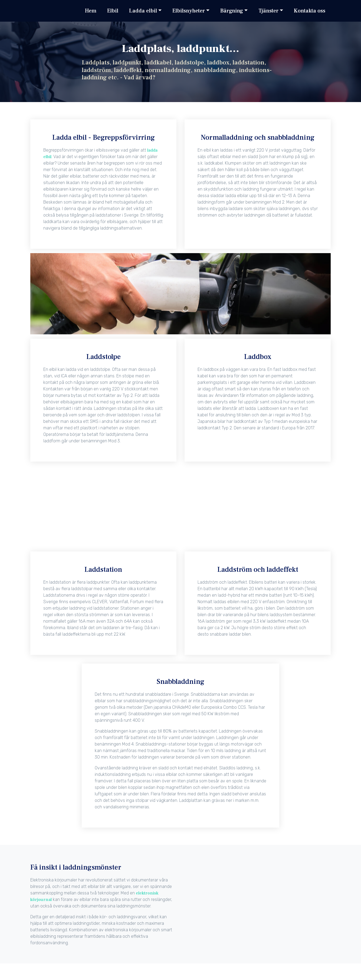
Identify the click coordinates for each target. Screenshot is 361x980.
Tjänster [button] (268, 11)
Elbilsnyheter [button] (189, 11)
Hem (91, 11)
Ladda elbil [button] (143, 11)
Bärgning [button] (232, 11)
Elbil (113, 11)
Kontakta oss (310, 11)
